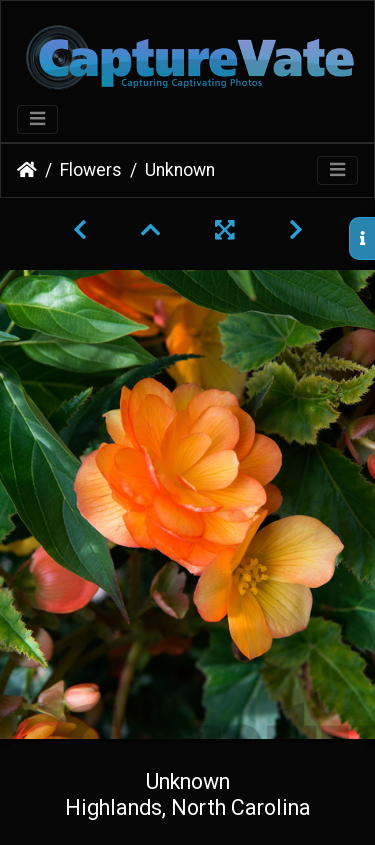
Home (27, 170)
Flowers (91, 170)
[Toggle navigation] (37, 119)
